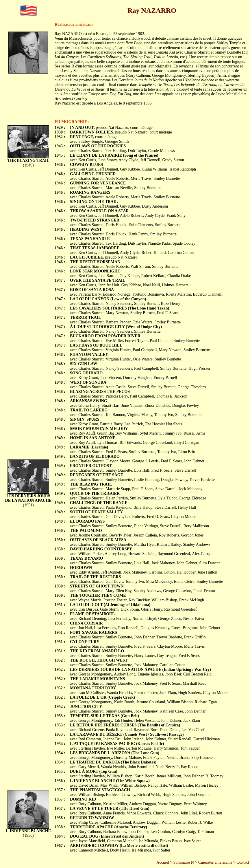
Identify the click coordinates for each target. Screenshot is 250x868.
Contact (243, 862)
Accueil (163, 862)
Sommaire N (184, 862)
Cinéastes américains (215, 862)
